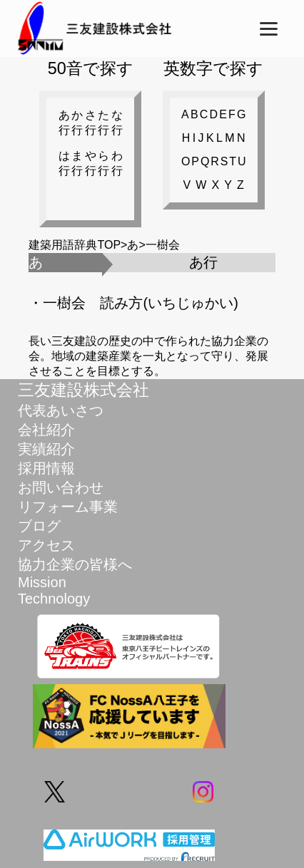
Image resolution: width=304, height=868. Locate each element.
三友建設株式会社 (83, 390)
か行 (77, 123)
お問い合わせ (61, 487)
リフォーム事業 (68, 507)
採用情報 (46, 468)
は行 (64, 163)
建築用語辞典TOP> (78, 245)
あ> (136, 245)
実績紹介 (46, 449)
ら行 (103, 163)
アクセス (46, 545)
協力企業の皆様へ (75, 564)
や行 (91, 163)
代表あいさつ (61, 410)
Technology (54, 599)
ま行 (77, 163)
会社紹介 (46, 430)
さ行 (91, 123)
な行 (117, 123)
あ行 (64, 123)
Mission (42, 582)
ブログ (39, 526)
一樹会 (163, 245)
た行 (103, 123)
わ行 (117, 163)
